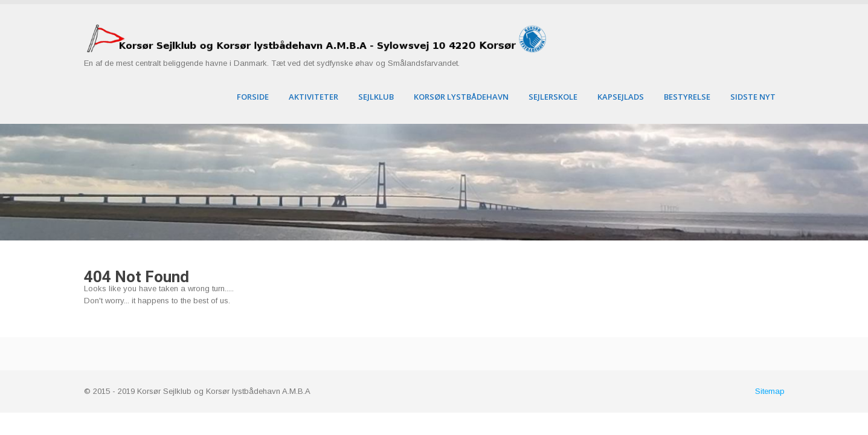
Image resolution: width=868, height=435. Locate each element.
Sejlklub (376, 97)
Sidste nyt (753, 97)
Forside (253, 97)
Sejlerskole (553, 97)
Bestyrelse (687, 97)
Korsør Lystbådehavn (461, 97)
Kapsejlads (621, 97)
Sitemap (770, 391)
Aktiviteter (313, 97)
